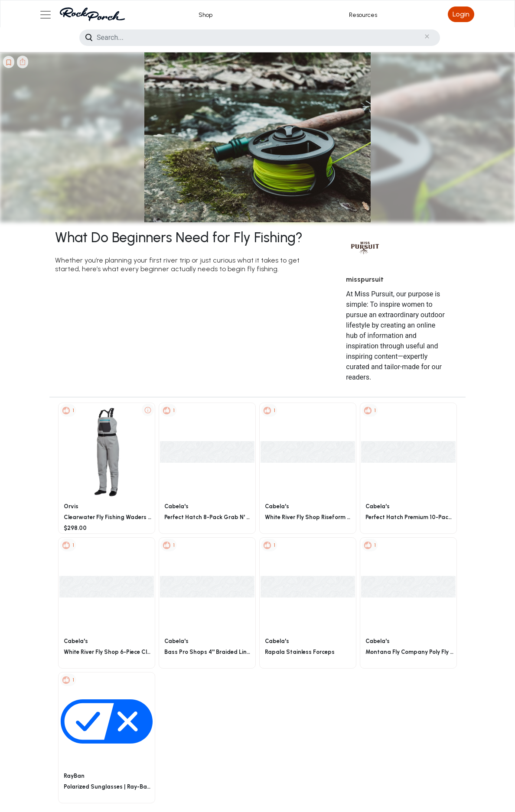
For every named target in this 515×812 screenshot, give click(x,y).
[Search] (260, 38)
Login (461, 14)
